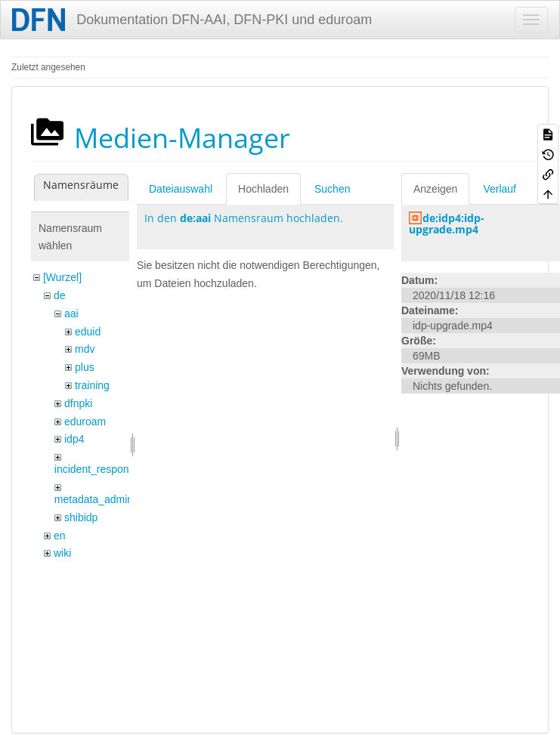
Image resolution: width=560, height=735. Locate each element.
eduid (88, 332)
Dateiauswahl (181, 189)
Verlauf (500, 189)
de (60, 295)
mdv (85, 349)
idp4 (74, 439)
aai (71, 313)
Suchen (332, 189)
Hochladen (263, 189)
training (92, 385)
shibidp (81, 517)
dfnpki (78, 403)
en (60, 536)
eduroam (85, 422)
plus (85, 367)
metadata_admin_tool (105, 499)
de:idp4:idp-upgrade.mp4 (447, 224)
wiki (62, 553)
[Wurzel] (62, 277)
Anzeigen (435, 189)
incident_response (97, 469)
